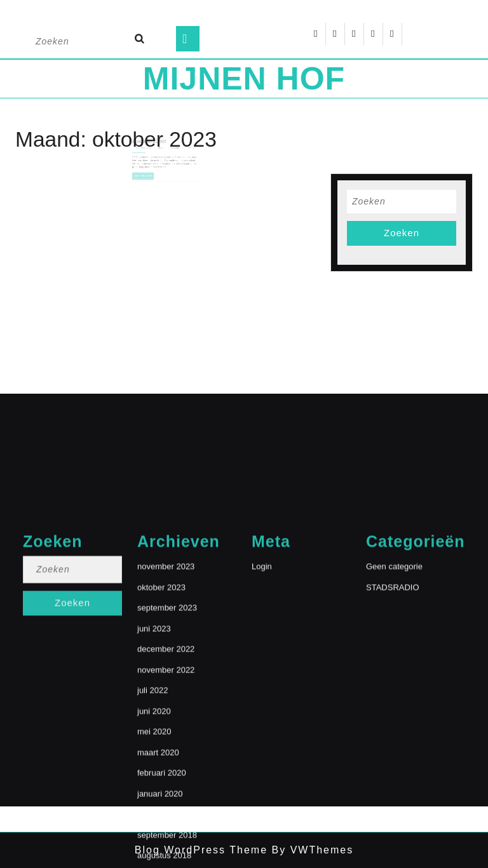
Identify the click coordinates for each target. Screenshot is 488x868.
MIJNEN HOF (244, 79)
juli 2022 (152, 778)
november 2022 (166, 757)
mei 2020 (154, 819)
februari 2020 (162, 861)
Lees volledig (147, 176)
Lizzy (162, 152)
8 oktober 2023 (147, 152)
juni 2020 (154, 798)
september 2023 (167, 696)
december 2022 (166, 737)
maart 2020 (158, 840)
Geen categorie (394, 654)
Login (262, 654)
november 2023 (166, 654)
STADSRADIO (393, 675)
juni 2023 (154, 716)
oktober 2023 (161, 675)
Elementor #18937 (152, 146)
